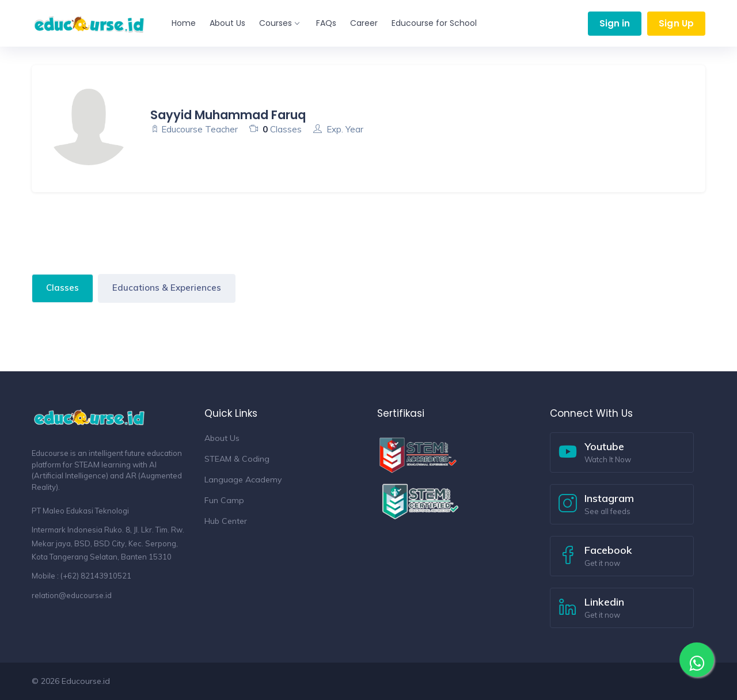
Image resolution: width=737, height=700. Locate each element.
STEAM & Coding (237, 459)
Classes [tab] (62, 288)
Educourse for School (434, 23)
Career (364, 23)
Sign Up (676, 23)
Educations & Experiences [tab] (167, 288)
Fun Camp (224, 500)
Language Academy (243, 480)
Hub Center (226, 521)
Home (184, 23)
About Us (227, 23)
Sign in (615, 23)
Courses (279, 23)
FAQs (326, 23)
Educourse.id (86, 681)
